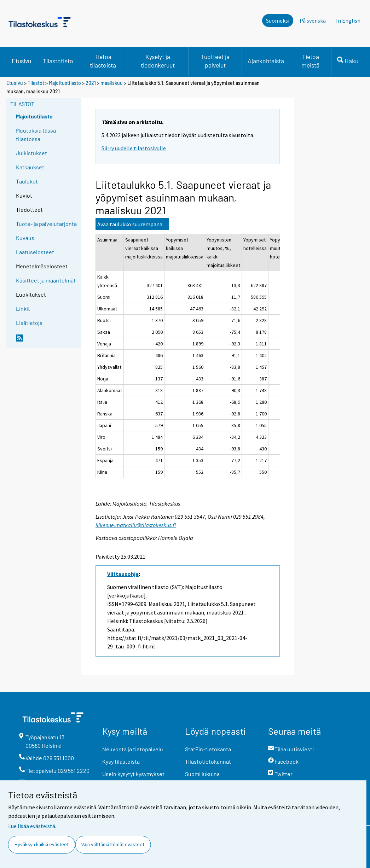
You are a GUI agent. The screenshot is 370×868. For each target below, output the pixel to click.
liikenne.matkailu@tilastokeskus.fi (136, 525)
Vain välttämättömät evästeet (113, 844)
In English (348, 21)
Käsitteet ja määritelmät (46, 280)
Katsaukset (30, 167)
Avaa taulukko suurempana (130, 224)
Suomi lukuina (202, 774)
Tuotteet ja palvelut (215, 61)
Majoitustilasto (65, 83)
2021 (91, 83)
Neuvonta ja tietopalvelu (133, 749)
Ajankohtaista (266, 61)
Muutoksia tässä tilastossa (36, 135)
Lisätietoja (29, 323)
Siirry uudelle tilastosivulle (134, 148)
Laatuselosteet (35, 252)
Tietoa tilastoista (103, 61)
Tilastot (36, 83)
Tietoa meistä (310, 61)
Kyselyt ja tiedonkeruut (158, 61)
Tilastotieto (58, 61)
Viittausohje (123, 574)
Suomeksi (278, 21)
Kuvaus (25, 238)
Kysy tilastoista (121, 761)
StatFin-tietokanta (208, 749)
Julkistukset (31, 153)
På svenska (313, 21)
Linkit (23, 308)
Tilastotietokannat (208, 761)
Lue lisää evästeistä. (32, 826)
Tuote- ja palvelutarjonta (46, 224)
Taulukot (27, 181)
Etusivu (21, 61)
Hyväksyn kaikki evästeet (42, 844)
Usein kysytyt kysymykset (133, 774)
